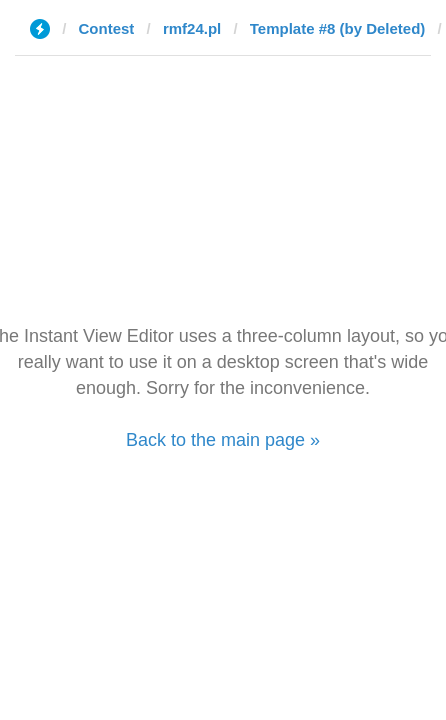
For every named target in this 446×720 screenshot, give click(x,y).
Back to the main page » (223, 440)
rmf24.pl (192, 28)
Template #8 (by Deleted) (338, 28)
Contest (107, 28)
